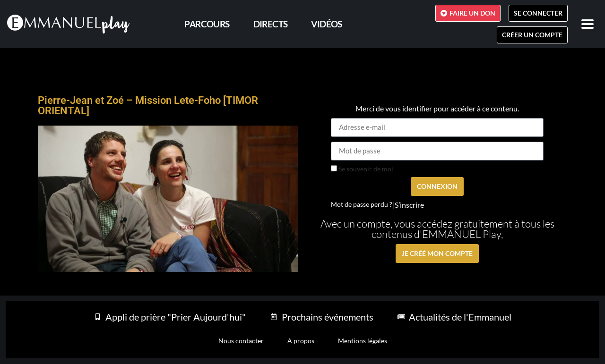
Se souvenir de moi (362, 169)
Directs (271, 24)
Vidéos (326, 24)
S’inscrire (409, 205)
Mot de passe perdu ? (362, 204)
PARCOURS (207, 24)
